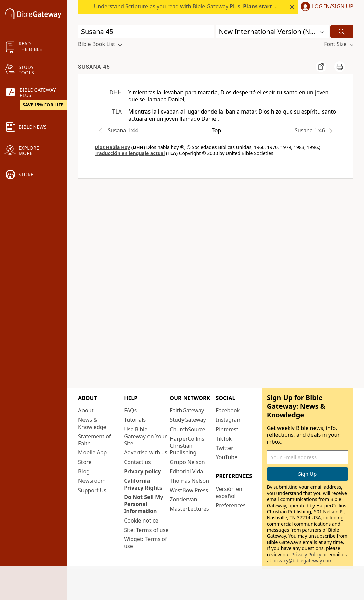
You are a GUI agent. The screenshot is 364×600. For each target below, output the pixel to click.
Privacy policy (142, 471)
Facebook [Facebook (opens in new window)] (228, 410)
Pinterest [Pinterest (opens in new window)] (227, 429)
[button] (326, 7)
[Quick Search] (146, 31)
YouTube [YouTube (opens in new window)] (227, 457)
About (86, 410)
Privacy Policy (306, 554)
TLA (117, 112)
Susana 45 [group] (94, 67)
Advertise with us (146, 452)
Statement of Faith (94, 440)
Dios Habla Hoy (112, 147)
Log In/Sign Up (333, 7)
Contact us (137, 462)
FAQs (130, 410)
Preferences (231, 505)
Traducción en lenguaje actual (130, 153)
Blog (84, 471)
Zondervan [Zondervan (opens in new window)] (183, 499)
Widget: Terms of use (145, 543)
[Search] (342, 31)
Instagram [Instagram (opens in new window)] (229, 420)
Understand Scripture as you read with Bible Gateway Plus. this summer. (223, 6)
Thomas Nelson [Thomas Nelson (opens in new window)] (189, 481)
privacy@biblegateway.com (302, 560)
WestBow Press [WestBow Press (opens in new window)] (189, 490)
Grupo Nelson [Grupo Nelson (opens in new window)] (187, 462)
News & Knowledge (92, 423)
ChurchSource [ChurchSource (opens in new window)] (187, 429)
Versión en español (229, 492)
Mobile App (92, 452)
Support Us (92, 490)
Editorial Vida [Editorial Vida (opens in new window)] (186, 471)
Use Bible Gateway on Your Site (145, 436)
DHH (116, 92)
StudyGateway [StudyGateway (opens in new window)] (188, 420)
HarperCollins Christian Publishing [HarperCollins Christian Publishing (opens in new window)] (187, 446)
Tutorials (135, 420)
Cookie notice (141, 520)
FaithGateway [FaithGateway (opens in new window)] (187, 410)
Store (85, 462)
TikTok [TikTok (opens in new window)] (224, 439)
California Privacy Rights (143, 484)
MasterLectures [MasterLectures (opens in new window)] (189, 509)
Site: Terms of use (146, 530)
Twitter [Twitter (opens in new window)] (225, 448)
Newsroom (92, 481)
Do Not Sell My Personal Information (143, 504)
